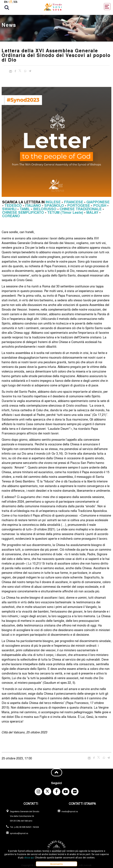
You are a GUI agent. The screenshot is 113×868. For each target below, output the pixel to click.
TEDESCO (13, 205)
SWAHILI (9, 209)
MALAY (92, 212)
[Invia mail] (11, 71)
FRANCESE (74, 202)
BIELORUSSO (45, 209)
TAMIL (25, 209)
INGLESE (53, 202)
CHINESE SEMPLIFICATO (23, 212)
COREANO (11, 216)
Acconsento (56, 864)
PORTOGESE (79, 205)
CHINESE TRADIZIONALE (81, 209)
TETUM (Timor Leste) (65, 212)
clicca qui (29, 857)
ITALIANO (33, 205)
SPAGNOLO (54, 205)
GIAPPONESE (98, 202)
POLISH (100, 205)
